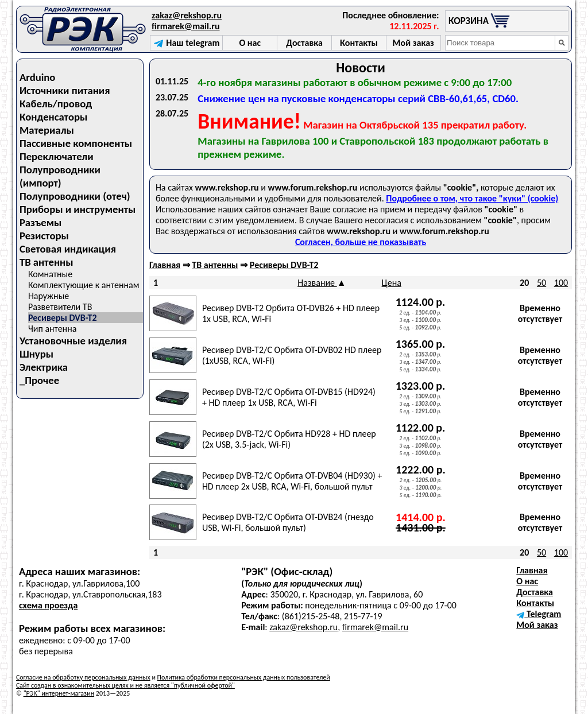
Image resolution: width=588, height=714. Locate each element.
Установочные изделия (73, 341)
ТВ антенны (47, 262)
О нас (527, 581)
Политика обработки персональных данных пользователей (244, 677)
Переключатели (57, 156)
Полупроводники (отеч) (75, 196)
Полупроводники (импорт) (60, 176)
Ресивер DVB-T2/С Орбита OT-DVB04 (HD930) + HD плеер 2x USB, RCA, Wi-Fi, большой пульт (292, 481)
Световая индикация (68, 249)
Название (317, 283)
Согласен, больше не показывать (361, 242)
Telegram (539, 614)
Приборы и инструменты (78, 209)
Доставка (535, 592)
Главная (165, 265)
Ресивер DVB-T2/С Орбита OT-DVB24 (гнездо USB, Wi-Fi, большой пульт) (288, 522)
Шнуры (36, 354)
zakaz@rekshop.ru (187, 15)
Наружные (49, 296)
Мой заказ (537, 625)
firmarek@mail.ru (185, 26)
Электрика (44, 367)
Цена (392, 283)
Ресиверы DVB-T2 (63, 318)
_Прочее (39, 380)
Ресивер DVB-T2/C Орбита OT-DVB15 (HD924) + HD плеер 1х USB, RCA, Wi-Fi (289, 397)
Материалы (47, 130)
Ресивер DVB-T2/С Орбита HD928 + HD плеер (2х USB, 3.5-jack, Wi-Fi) (289, 439)
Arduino (38, 77)
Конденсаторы (53, 117)
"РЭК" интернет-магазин (59, 693)
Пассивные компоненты (76, 143)
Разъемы (40, 222)
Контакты (535, 603)
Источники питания (65, 90)
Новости (361, 67)
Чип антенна (53, 329)
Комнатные (50, 274)
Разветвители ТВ (60, 307)
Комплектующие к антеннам (84, 285)
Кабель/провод (56, 104)
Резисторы (44, 236)
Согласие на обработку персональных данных (83, 677)
